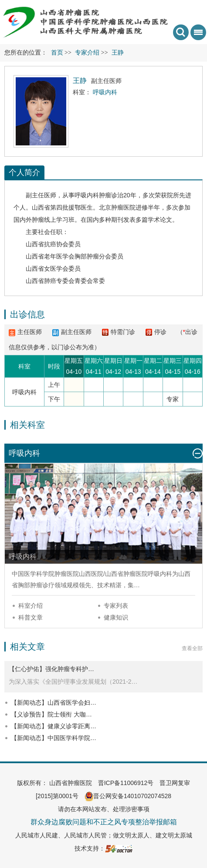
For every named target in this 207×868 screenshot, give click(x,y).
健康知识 (116, 617)
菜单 (197, 35)
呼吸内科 (87, 195)
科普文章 (31, 617)
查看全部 (192, 648)
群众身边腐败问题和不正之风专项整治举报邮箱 (104, 822)
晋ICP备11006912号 (126, 783)
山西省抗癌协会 (47, 244)
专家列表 (116, 606)
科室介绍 (31, 606)
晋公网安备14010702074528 (128, 796)
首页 (57, 53)
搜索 (181, 32)
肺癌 (50, 281)
